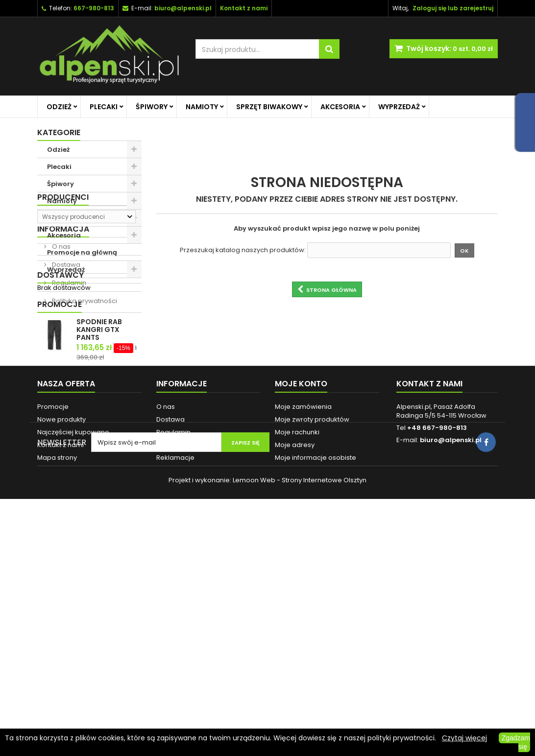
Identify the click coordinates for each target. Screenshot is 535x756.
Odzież (59, 107)
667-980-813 (94, 8)
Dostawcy (61, 439)
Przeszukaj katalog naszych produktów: (243, 250)
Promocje (60, 474)
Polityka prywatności (84, 414)
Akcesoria (340, 107)
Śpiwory (152, 107)
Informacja (63, 342)
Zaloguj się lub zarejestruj (453, 8)
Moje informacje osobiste (316, 666)
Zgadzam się (516, 742)
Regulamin (68, 396)
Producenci (63, 295)
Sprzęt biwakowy (269, 107)
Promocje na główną (82, 252)
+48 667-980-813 (437, 636)
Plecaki (104, 107)
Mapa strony (57, 666)
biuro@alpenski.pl (183, 8)
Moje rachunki (297, 641)
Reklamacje (175, 666)
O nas (61, 360)
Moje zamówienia (303, 615)
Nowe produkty (61, 628)
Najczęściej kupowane (73, 641)
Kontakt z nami (61, 653)
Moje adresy (295, 653)
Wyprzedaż (399, 107)
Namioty (202, 107)
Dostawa (65, 378)
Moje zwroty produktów (312, 628)
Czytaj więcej (464, 738)
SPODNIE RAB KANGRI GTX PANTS (99, 499)
